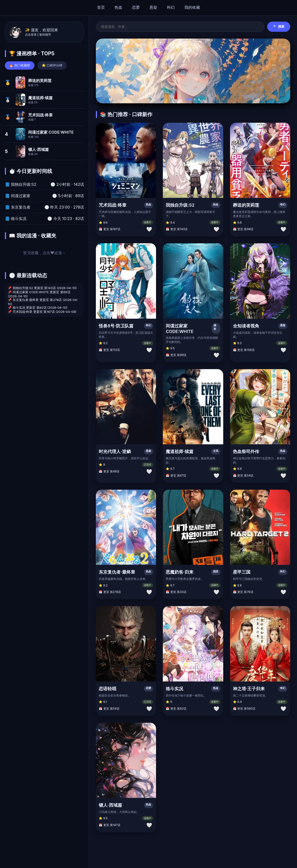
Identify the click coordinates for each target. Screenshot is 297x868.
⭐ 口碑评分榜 (52, 65)
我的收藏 (192, 7)
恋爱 (136, 7)
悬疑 (153, 7)
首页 (101, 7)
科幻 (171, 7)
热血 (118, 7)
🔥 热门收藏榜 (20, 65)
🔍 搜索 (279, 27)
